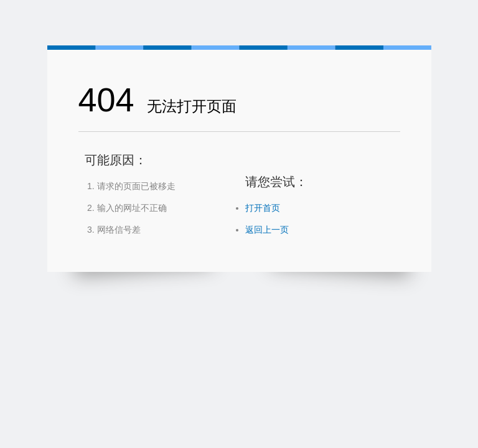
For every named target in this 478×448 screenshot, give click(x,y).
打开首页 (263, 208)
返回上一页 (267, 230)
